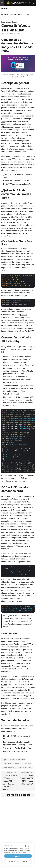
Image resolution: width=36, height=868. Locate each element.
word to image (7, 764)
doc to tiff (28, 764)
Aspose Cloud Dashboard (23, 365)
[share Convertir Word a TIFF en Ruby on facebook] (20, 795)
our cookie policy (23, 852)
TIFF (3, 121)
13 (9, 714)
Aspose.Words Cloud (9, 203)
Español (23, 3)
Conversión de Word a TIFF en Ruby (17, 181)
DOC (13, 91)
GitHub (18, 259)
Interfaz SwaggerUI (24, 696)
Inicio (3, 22)
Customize (11, 861)
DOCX (9, 91)
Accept (18, 856)
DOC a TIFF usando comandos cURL (17, 184)
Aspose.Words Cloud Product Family (14, 760)
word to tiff (18, 764)
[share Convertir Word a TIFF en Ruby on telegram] (29, 795)
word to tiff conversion (24, 768)
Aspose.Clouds (11, 22)
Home (4, 9)
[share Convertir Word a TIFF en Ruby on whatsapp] (24, 795)
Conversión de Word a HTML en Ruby (17, 748)
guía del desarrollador (11, 687)
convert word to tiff (8, 768)
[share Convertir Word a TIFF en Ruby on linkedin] (12, 795)
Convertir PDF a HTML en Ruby (15, 751)
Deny (25, 861)
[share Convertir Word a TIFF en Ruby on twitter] (8, 795)
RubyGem (28, 257)
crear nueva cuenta (16, 323)
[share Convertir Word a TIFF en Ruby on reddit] (16, 795)
